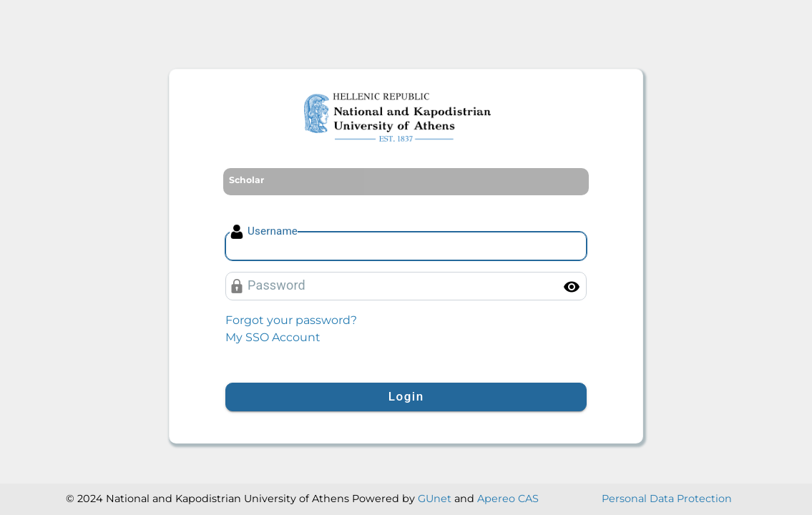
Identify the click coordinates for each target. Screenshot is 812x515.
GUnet (435, 499)
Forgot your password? (291, 320)
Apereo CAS (508, 499)
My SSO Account (273, 337)
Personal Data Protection (667, 499)
